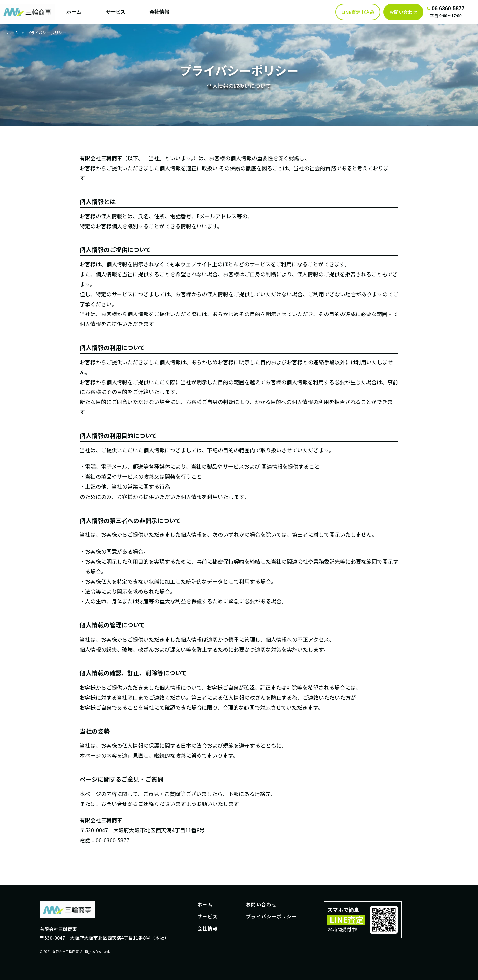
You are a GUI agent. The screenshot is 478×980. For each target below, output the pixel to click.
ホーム (74, 12)
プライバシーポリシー (272, 916)
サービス (116, 12)
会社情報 (159, 12)
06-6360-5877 (446, 8)
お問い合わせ (261, 904)
